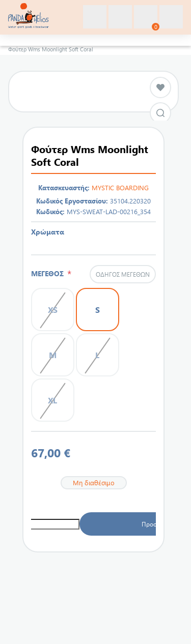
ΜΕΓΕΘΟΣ (49, 273)
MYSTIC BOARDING (120, 187)
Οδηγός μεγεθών (123, 274)
